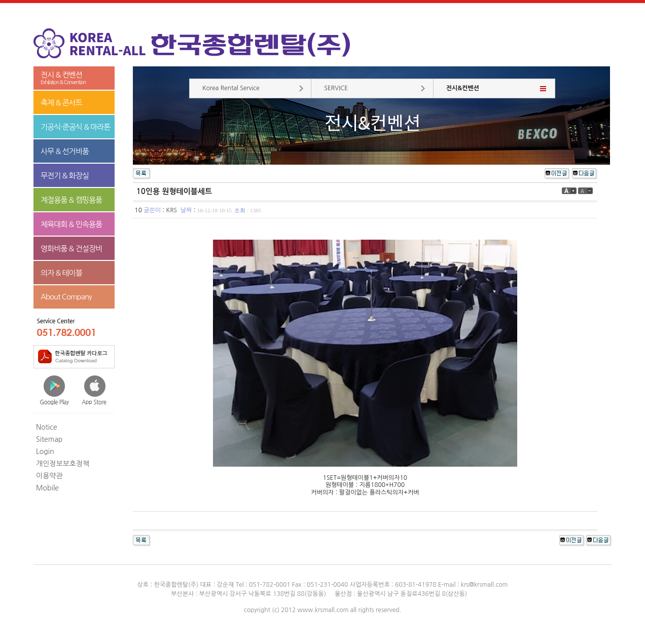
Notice (47, 427)
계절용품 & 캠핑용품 (71, 200)
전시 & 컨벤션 (74, 78)
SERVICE (336, 88)
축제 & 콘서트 (61, 103)
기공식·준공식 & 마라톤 (76, 127)
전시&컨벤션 (463, 88)
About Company (66, 297)
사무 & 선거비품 (65, 151)
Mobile (47, 488)
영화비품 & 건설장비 (71, 249)
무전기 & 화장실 (65, 176)
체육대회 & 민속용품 (71, 224)
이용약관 (49, 476)
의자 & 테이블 (61, 273)
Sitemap (49, 439)
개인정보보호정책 (63, 464)
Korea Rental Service (231, 88)
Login (45, 451)
